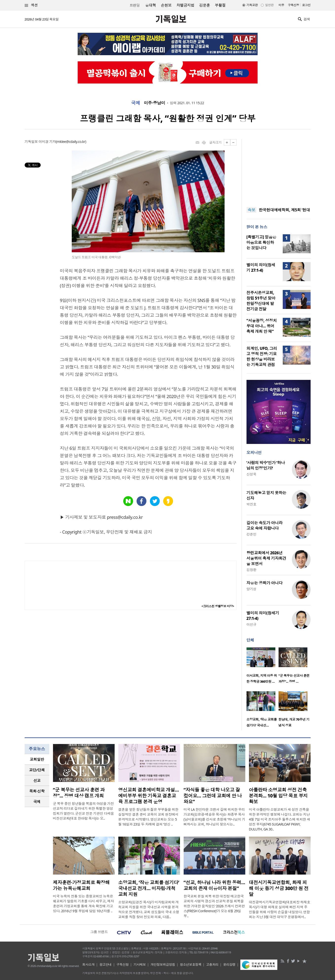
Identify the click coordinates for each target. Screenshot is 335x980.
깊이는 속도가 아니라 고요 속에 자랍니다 (264, 525)
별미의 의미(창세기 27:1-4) (261, 268)
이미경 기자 (47, 142)
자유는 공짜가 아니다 (264, 583)
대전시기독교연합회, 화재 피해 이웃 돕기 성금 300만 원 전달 (279, 888)
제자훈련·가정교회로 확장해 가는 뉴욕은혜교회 (81, 885)
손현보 (166, 5)
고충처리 (212, 964)
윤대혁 (150, 5)
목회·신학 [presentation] (37, 791)
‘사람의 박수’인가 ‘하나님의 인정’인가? (266, 465)
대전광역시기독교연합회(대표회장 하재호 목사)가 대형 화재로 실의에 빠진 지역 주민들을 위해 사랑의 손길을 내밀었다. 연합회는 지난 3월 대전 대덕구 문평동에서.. (280, 909)
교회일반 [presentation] (37, 759)
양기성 (251, 589)
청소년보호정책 (191, 964)
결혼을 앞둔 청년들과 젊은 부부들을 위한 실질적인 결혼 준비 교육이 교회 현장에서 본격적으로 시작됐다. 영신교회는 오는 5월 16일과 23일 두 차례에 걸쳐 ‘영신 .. (148, 817)
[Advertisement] (279, 170)
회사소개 (88, 964)
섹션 (31, 5)
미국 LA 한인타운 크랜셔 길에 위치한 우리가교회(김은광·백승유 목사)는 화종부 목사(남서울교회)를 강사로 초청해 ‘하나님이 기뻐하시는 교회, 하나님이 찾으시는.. (214, 817)
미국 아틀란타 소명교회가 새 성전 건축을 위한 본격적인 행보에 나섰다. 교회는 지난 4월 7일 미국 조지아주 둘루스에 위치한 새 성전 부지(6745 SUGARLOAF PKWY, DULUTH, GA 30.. (280, 819)
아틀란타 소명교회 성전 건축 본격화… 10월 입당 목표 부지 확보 (278, 796)
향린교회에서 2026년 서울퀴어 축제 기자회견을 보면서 (266, 558)
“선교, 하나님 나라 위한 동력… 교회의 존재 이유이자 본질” (214, 885)
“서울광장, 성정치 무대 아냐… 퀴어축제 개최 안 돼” (262, 326)
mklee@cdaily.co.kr (71, 142)
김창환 (251, 570)
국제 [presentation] (37, 802)
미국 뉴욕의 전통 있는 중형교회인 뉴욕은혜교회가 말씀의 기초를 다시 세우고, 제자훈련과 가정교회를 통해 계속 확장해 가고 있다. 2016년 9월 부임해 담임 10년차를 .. (83, 904)
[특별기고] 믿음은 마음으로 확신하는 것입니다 (261, 242)
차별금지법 (185, 5)
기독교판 (252, 5)
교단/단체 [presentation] (37, 770)
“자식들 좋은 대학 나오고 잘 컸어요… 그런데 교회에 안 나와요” (213, 796)
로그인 (306, 5)
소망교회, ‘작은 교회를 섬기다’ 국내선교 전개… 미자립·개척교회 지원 (149, 888)
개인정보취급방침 (163, 964)
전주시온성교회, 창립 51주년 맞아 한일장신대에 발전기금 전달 (261, 301)
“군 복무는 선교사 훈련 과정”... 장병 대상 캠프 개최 (79, 793)
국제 (136, 103)
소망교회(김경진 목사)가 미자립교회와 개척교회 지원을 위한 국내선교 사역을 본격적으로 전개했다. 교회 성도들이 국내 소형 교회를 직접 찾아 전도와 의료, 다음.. (149, 909)
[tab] (37, 759)
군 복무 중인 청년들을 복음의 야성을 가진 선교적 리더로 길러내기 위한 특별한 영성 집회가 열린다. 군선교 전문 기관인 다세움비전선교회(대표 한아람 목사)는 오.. (83, 811)
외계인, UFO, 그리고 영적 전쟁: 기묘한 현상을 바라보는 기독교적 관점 (262, 356)
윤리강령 (229, 964)
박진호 (251, 504)
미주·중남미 (154, 103)
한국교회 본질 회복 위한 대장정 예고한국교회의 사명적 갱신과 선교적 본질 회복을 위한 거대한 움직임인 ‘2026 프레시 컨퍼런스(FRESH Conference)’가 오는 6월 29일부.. (214, 906)
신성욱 (251, 474)
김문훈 (204, 5)
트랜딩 (135, 5)
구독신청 (294, 5)
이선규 (251, 624)
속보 (252, 210)
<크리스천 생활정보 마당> (218, 606)
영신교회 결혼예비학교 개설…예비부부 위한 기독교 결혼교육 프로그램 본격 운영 (149, 796)
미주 (281, 5)
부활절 (220, 5)
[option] (263, 667)
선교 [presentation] (37, 780)
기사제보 (140, 964)
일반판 (269, 5)
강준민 (251, 534)
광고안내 (106, 964)
